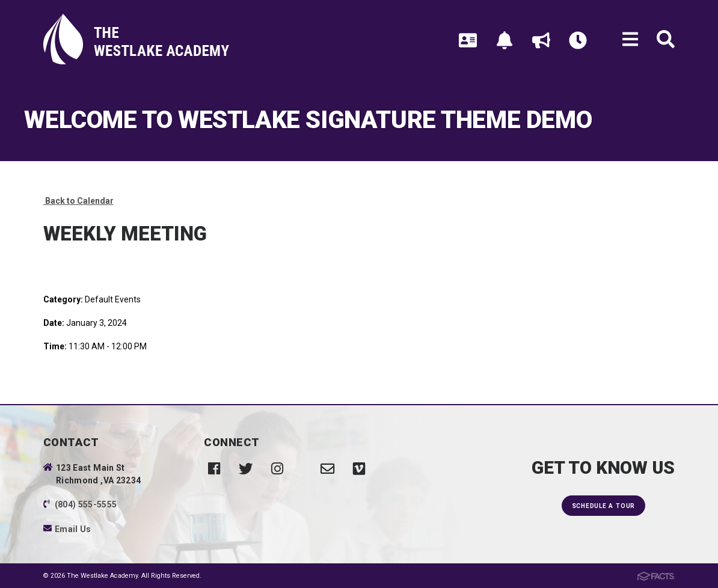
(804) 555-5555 (86, 504)
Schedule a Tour (603, 506)
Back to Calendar (78, 201)
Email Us (73, 529)
